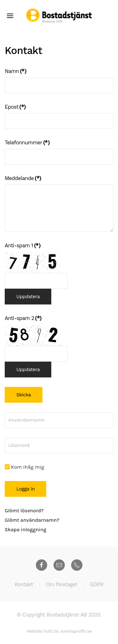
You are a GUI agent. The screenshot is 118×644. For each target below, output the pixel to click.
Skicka (24, 395)
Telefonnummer (27, 143)
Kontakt (24, 585)
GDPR (97, 585)
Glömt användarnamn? (32, 520)
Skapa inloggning (25, 530)
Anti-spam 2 (23, 318)
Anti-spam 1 (22, 246)
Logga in (25, 489)
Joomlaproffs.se (75, 631)
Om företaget (62, 585)
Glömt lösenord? (24, 511)
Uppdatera (28, 297)
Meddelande (23, 178)
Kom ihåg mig (24, 467)
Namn (15, 71)
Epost (15, 107)
